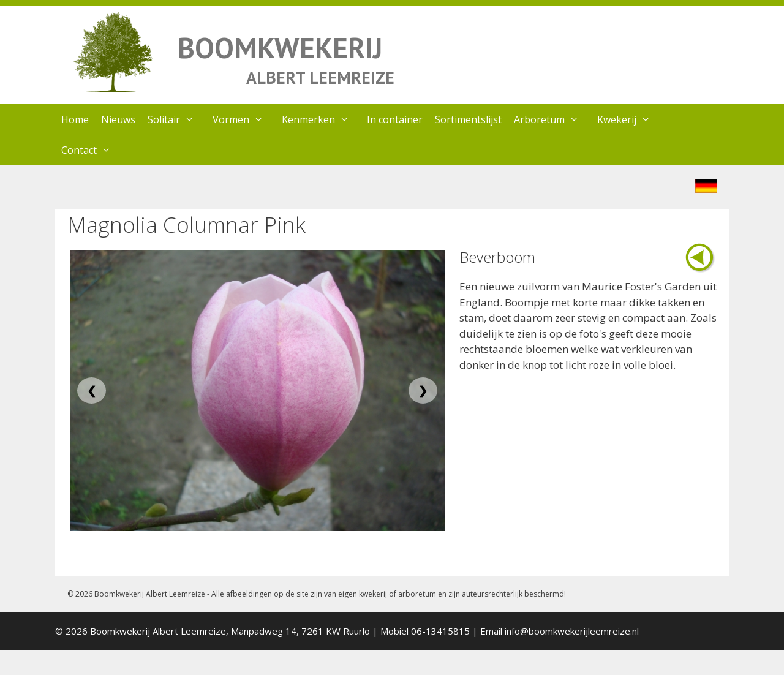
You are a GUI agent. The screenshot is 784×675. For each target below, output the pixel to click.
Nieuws (118, 119)
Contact (92, 150)
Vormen (244, 119)
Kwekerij (630, 119)
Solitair (177, 119)
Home (75, 119)
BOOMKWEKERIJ (280, 47)
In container (395, 119)
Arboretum (552, 119)
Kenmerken (322, 119)
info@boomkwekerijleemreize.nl (572, 631)
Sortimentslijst (468, 119)
